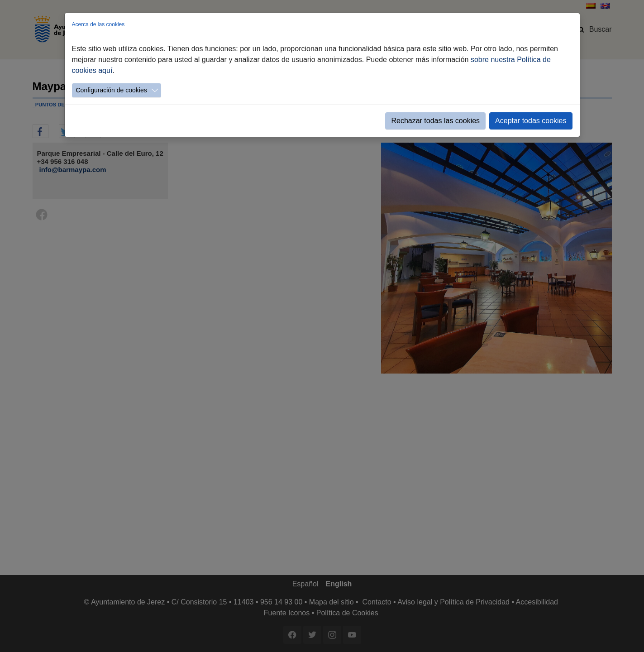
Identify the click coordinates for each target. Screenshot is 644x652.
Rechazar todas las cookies (435, 121)
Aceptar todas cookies (531, 121)
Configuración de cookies (112, 90)
